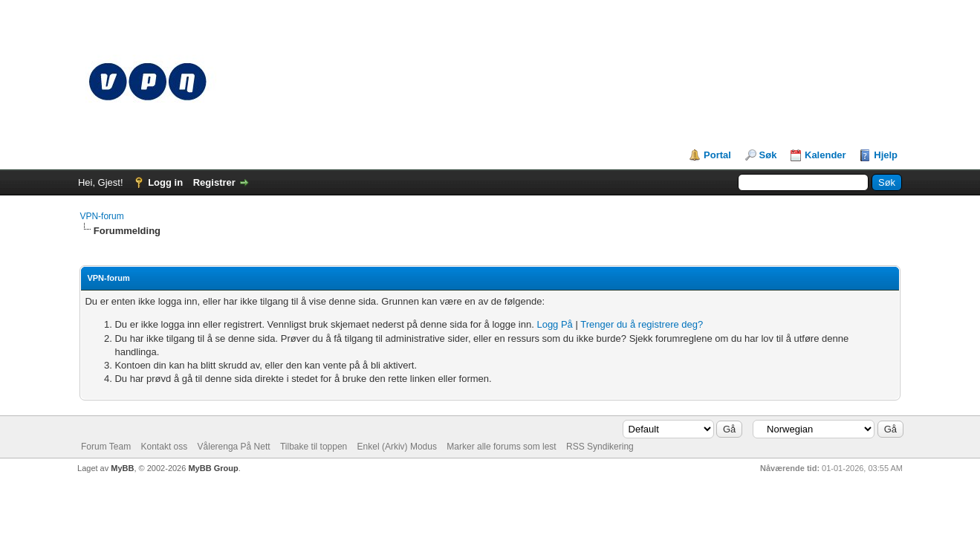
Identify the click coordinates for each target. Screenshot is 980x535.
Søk (768, 155)
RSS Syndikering (600, 447)
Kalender (825, 155)
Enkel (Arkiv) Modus (397, 447)
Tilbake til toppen (314, 447)
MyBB (122, 468)
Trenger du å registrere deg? (642, 324)
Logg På (554, 324)
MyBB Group (213, 468)
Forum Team (106, 447)
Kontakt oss (165, 447)
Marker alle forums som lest (501, 447)
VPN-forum (101, 216)
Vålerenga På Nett (234, 447)
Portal (717, 155)
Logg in (165, 182)
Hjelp (886, 155)
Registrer (214, 182)
